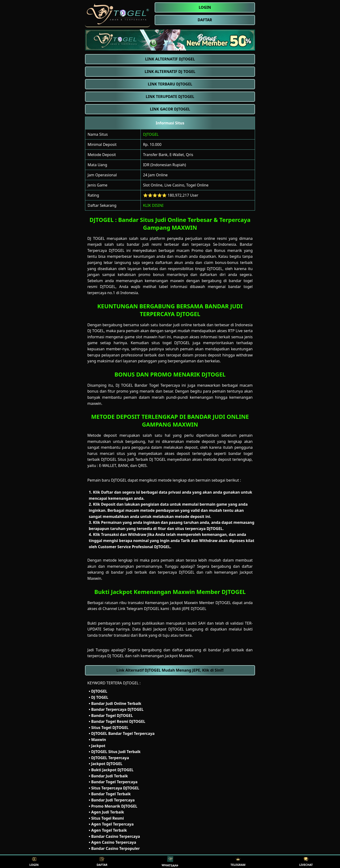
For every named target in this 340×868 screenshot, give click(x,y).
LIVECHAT (306, 862)
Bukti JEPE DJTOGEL (189, 609)
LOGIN (34, 862)
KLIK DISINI (153, 205)
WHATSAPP (170, 862)
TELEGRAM (238, 862)
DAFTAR (102, 862)
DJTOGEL (151, 134)
